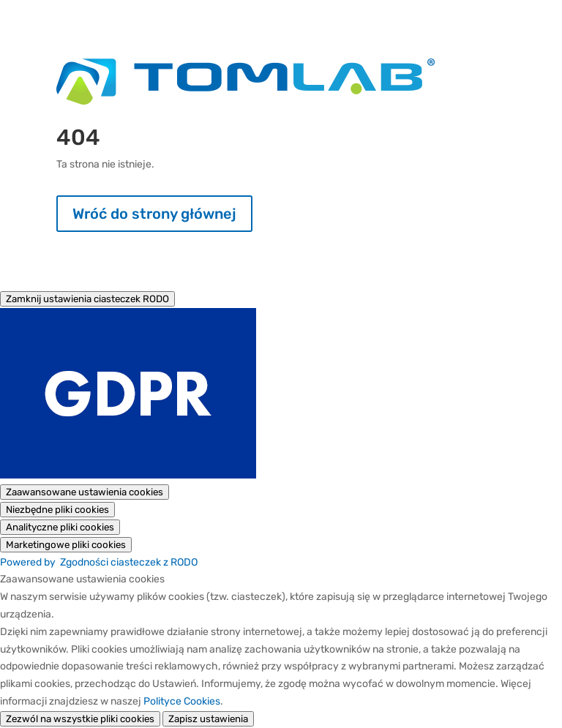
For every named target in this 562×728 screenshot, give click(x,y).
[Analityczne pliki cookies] (60, 527)
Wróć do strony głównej (154, 214)
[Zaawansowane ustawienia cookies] (85, 492)
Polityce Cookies (182, 701)
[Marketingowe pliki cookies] (66, 545)
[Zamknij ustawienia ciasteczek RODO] (87, 299)
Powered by (99, 562)
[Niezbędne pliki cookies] (57, 510)
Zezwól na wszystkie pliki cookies (80, 719)
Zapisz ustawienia (208, 719)
